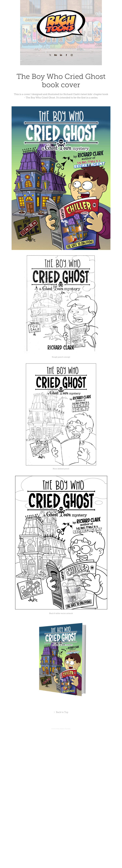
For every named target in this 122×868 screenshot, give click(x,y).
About (48, 47)
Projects (71, 47)
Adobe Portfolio (65, 729)
